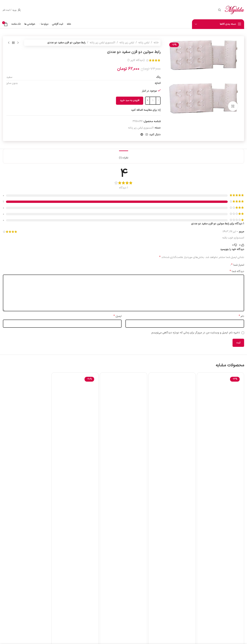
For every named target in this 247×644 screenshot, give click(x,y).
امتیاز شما (238, 265)
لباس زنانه (144, 43)
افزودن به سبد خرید (130, 100)
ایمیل (118, 316)
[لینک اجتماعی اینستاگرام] (147, 135)
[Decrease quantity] (158, 101)
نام (241, 316)
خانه (156, 43)
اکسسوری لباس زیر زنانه (102, 43)
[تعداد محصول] (153, 101)
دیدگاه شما (237, 271)
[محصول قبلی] (18, 43)
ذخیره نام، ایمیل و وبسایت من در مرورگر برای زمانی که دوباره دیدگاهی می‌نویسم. (195, 333)
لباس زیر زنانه (127, 43)
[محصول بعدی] (9, 43)
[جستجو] (220, 10)
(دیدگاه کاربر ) (136, 60)
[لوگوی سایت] (234, 10)
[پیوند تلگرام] (142, 135)
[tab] (124, 156)
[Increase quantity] (148, 101)
